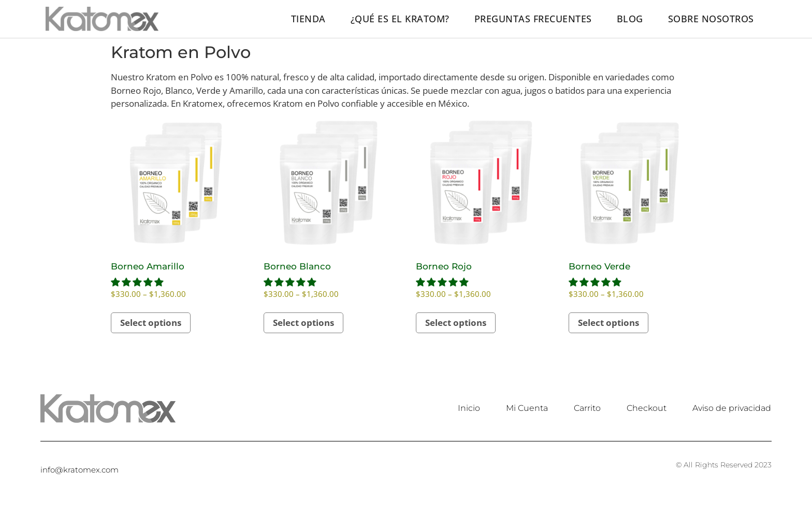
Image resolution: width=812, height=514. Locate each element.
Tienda (308, 19)
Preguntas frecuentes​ (533, 19)
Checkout (647, 408)
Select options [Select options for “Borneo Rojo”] (456, 323)
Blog (630, 19)
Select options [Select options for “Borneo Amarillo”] (151, 323)
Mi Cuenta (527, 408)
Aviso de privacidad (732, 408)
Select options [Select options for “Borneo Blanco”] (303, 323)
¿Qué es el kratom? (400, 19)
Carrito (587, 408)
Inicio (469, 408)
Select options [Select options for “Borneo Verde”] (608, 323)
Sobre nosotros (711, 19)
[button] (138, 282)
